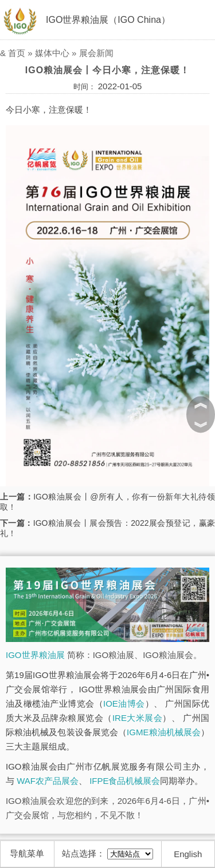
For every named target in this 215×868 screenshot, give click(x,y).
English (188, 854)
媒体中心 (52, 53)
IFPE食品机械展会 (125, 781)
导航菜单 (27, 853)
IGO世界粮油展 (35, 655)
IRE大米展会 (137, 718)
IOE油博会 (124, 703)
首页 (17, 53)
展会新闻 (96, 53)
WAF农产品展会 (48, 781)
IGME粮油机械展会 (164, 732)
